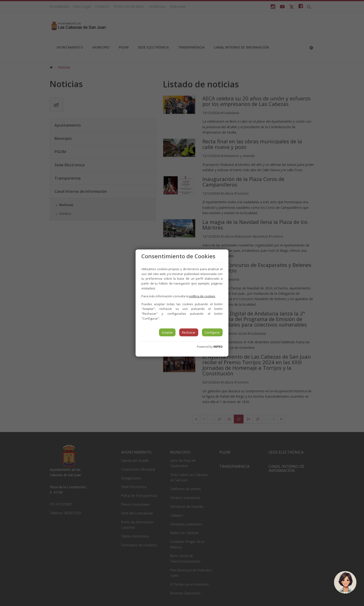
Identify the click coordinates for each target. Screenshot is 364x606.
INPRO (218, 347)
